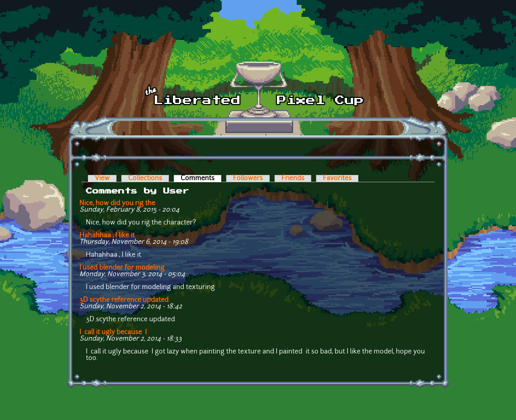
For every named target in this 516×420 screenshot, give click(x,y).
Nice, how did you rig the (117, 204)
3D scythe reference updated (124, 300)
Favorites (337, 179)
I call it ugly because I (113, 333)
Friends (293, 179)
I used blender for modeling (122, 268)
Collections (145, 179)
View (102, 179)
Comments (201, 179)
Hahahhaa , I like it (107, 236)
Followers (248, 179)
